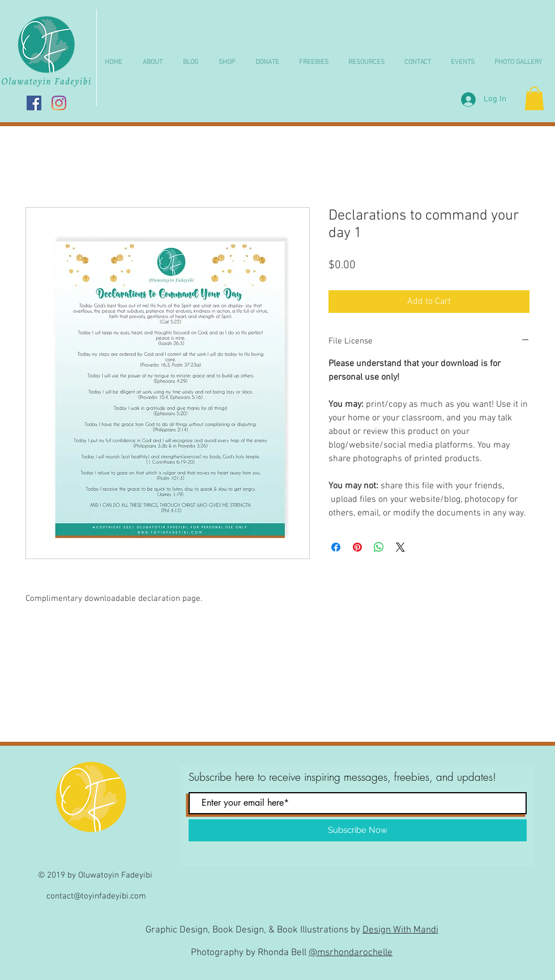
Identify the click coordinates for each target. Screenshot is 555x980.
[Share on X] (400, 547)
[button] (230, 63)
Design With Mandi (400, 930)
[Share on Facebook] (336, 547)
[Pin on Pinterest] (357, 547)
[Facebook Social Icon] (34, 103)
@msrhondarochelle (351, 953)
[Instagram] (59, 103)
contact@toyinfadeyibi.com (96, 896)
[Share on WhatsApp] (379, 547)
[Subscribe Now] (358, 830)
